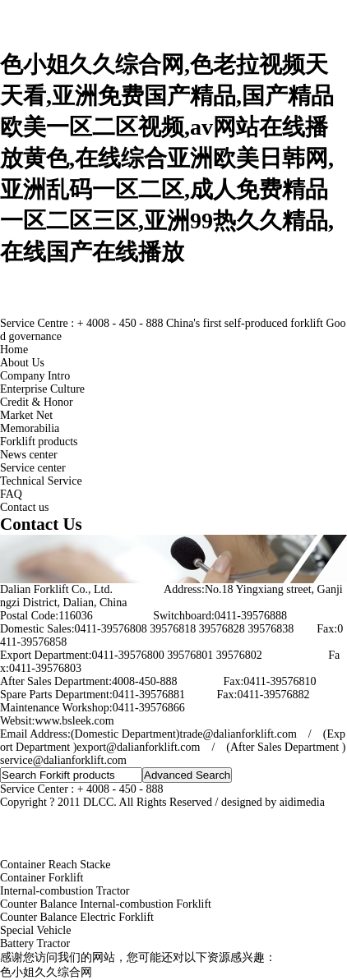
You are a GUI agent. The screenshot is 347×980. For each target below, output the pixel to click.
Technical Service (41, 481)
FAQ (11, 494)
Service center (33, 468)
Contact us (25, 507)
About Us (22, 363)
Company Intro (35, 376)
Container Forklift (42, 878)
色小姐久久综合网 (46, 972)
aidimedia (302, 802)
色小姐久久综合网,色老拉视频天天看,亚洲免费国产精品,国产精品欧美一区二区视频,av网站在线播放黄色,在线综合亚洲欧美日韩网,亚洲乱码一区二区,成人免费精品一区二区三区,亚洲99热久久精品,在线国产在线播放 (167, 158)
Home (14, 350)
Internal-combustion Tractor (65, 891)
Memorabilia (30, 428)
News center (29, 455)
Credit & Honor (37, 402)
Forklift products (39, 442)
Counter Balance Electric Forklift (77, 917)
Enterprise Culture (42, 389)
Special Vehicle (35, 930)
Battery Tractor (35, 943)
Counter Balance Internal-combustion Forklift (106, 904)
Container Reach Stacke (56, 865)
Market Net (26, 415)
